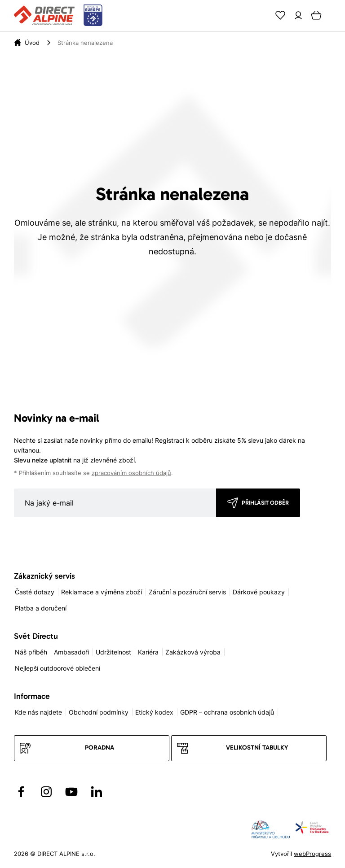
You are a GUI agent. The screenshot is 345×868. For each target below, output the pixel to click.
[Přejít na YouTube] (71, 792)
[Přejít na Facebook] (21, 792)
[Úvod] (32, 43)
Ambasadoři (71, 652)
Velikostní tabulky (257, 748)
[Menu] (334, 15)
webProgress (312, 854)
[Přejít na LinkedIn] (97, 792)
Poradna (100, 748)
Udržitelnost (113, 652)
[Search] (262, 15)
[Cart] (316, 15)
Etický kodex (154, 712)
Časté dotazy (35, 592)
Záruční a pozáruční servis (187, 592)
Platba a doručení (41, 608)
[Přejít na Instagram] (46, 792)
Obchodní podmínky (99, 712)
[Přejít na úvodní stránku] (58, 16)
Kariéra (148, 652)
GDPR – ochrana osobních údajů (227, 712)
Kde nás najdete (38, 712)
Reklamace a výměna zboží (102, 592)
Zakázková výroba (193, 652)
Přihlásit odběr (265, 503)
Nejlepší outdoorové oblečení (57, 668)
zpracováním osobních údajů (131, 473)
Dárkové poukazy (259, 592)
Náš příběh (31, 652)
